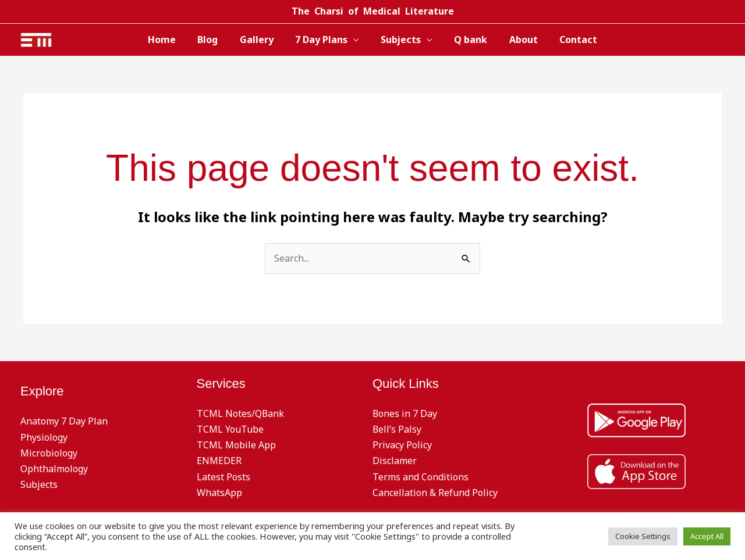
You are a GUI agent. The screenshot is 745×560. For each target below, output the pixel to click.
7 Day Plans (323, 40)
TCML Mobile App (236, 445)
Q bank (466, 40)
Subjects (400, 40)
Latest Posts (223, 477)
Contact (568, 40)
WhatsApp (219, 493)
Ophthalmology (54, 469)
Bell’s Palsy (397, 429)
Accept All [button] (707, 536)
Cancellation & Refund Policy (435, 493)
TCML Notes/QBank (241, 413)
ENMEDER (219, 461)
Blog (216, 40)
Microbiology (49, 453)
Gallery (261, 40)
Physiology (44, 437)
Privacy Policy (402, 445)
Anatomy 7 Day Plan (64, 421)
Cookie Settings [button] (643, 536)
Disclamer (395, 461)
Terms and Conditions (421, 477)
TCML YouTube (230, 429)
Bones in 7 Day (405, 413)
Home (173, 40)
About (516, 40)
